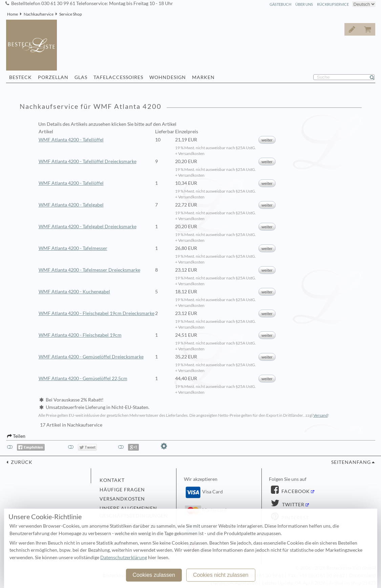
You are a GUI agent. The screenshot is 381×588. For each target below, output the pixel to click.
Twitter (293, 505)
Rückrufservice (333, 4)
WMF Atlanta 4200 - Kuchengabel (74, 292)
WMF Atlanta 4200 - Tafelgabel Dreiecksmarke (88, 227)
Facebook (295, 491)
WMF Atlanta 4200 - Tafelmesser (73, 248)
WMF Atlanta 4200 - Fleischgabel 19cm (80, 335)
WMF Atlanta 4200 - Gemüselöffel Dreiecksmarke (91, 357)
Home (13, 14)
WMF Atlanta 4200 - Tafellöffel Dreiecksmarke (88, 161)
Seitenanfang (351, 462)
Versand (321, 415)
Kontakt (112, 480)
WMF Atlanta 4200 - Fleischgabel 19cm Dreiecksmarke (97, 313)
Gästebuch (280, 4)
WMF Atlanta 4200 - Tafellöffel (71, 140)
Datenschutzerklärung (124, 557)
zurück (21, 462)
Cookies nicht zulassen (221, 575)
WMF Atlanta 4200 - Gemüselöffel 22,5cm (83, 378)
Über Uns (304, 4)
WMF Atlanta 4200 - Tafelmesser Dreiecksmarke (89, 270)
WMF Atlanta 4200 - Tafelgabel (71, 205)
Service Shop (71, 14)
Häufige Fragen (122, 490)
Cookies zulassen (154, 575)
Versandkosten (122, 499)
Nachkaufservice (39, 14)
